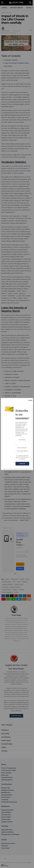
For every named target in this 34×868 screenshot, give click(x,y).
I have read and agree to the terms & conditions (22, 457)
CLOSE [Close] (30, 400)
